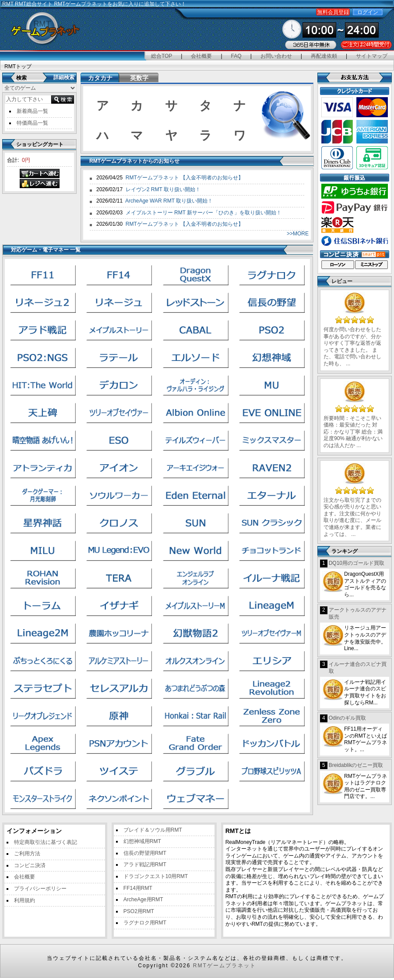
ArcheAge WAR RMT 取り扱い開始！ (169, 201)
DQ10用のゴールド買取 (357, 563)
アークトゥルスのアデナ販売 (358, 613)
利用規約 (25, 900)
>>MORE (298, 234)
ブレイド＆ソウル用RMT (153, 830)
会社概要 (201, 56)
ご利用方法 (27, 854)
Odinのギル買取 (347, 718)
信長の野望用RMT (145, 853)
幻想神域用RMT (142, 841)
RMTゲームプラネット (225, 966)
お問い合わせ (276, 56)
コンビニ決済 (30, 865)
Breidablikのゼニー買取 (356, 765)
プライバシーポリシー (40, 889)
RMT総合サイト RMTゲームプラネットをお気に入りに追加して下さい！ (100, 4)
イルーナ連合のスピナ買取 (358, 668)
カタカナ (100, 78)
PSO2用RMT (139, 911)
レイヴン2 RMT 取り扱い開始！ (163, 189)
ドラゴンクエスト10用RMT (156, 876)
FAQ (236, 56)
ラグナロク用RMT (145, 923)
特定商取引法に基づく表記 (46, 842)
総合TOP (162, 56)
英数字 (139, 78)
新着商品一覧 (32, 111)
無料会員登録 (333, 12)
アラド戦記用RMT (145, 864)
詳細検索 (64, 77)
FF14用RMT (138, 888)
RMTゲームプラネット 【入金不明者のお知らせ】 (185, 178)
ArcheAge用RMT (143, 899)
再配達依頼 (324, 56)
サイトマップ (372, 56)
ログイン (368, 12)
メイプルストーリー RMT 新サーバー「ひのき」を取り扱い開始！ (204, 213)
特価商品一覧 (32, 123)
